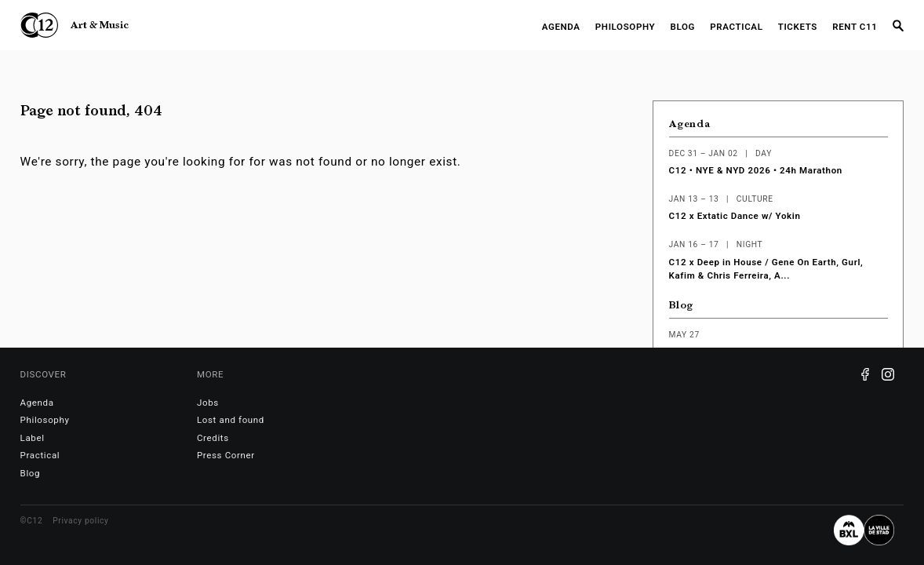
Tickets (798, 27)
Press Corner (226, 455)
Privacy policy (80, 521)
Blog (683, 27)
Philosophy (626, 27)
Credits (213, 438)
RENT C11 (855, 27)
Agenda (561, 27)
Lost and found (231, 420)
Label (33, 438)
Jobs (208, 403)
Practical (736, 27)
